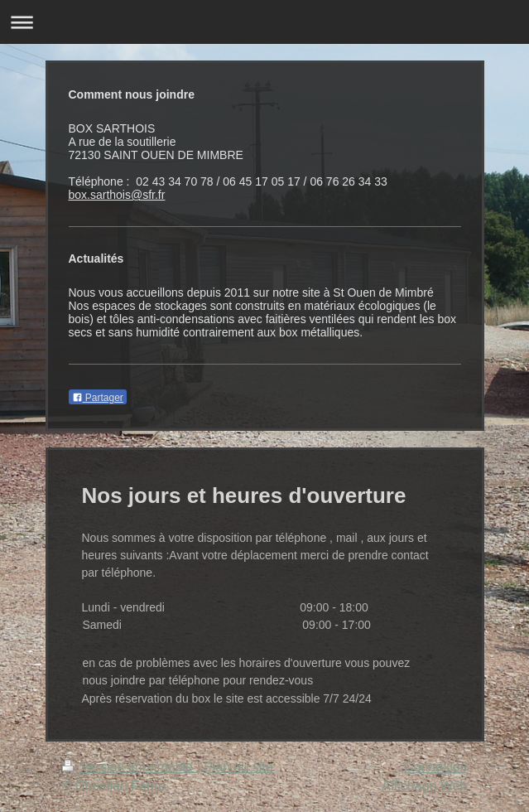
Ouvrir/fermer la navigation (264, 22)
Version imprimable (130, 767)
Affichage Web (424, 786)
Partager (98, 398)
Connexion (436, 767)
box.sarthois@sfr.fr (117, 195)
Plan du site (238, 767)
